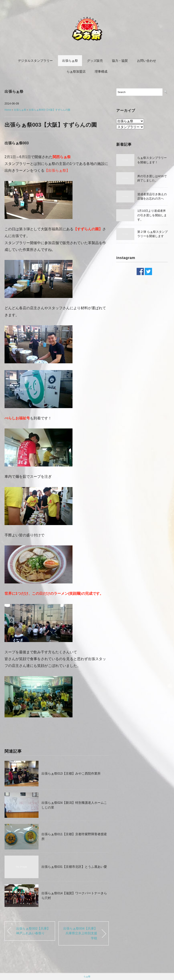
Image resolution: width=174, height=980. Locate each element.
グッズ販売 (95, 61)
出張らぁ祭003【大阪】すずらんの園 (50, 110)
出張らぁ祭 (70, 61)
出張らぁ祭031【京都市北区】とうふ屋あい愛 (74, 867)
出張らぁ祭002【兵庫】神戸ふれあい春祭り (33, 931)
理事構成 (101, 71)
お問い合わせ (147, 61)
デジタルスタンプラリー (35, 61)
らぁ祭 (87, 976)
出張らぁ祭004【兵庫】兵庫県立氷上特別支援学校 (80, 933)
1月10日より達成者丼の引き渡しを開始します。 (152, 215)
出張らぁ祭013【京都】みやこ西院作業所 (71, 773)
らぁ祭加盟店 (76, 71)
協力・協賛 (120, 61)
